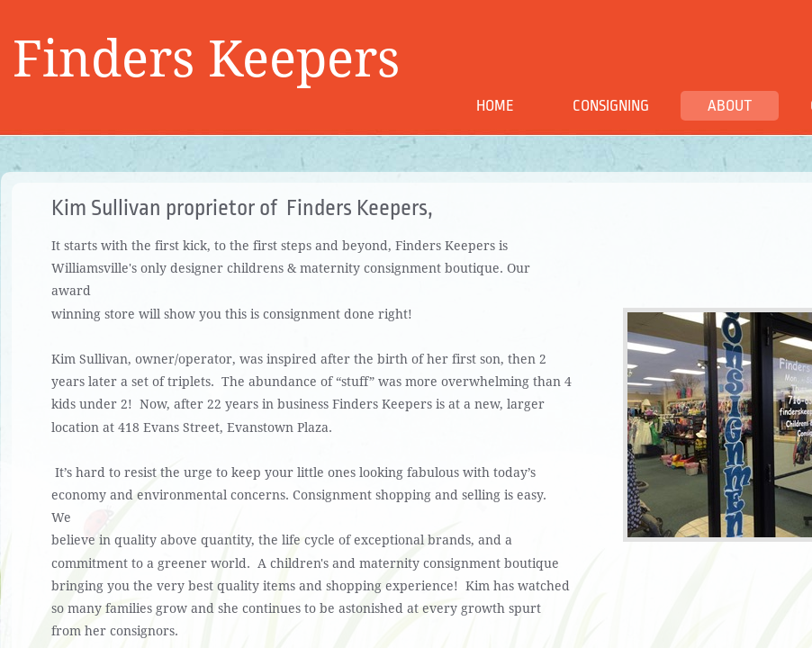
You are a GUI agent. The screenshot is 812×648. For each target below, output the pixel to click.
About (730, 106)
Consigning (611, 106)
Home (495, 106)
